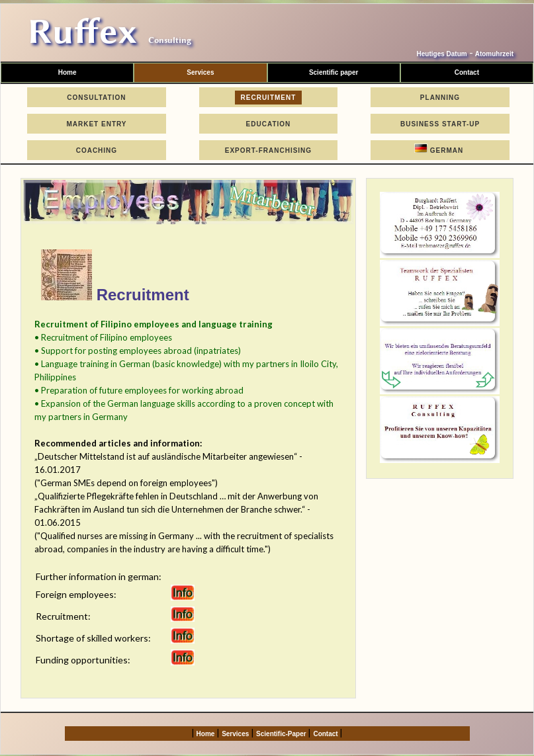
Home (67, 72)
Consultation (97, 98)
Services (200, 72)
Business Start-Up (440, 124)
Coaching (97, 150)
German (440, 149)
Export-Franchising (268, 150)
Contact (326, 734)
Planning (440, 98)
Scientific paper (334, 72)
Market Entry (97, 124)
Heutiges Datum (442, 54)
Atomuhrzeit (494, 54)
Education (268, 124)
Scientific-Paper (282, 734)
